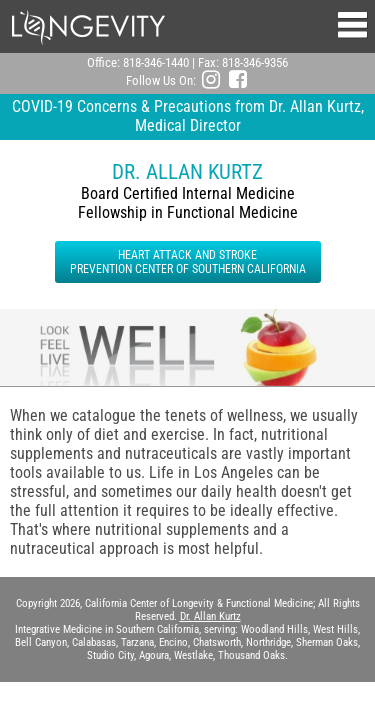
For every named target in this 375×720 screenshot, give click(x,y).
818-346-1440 (156, 62)
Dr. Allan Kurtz (210, 616)
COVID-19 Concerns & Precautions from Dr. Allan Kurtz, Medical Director (188, 116)
